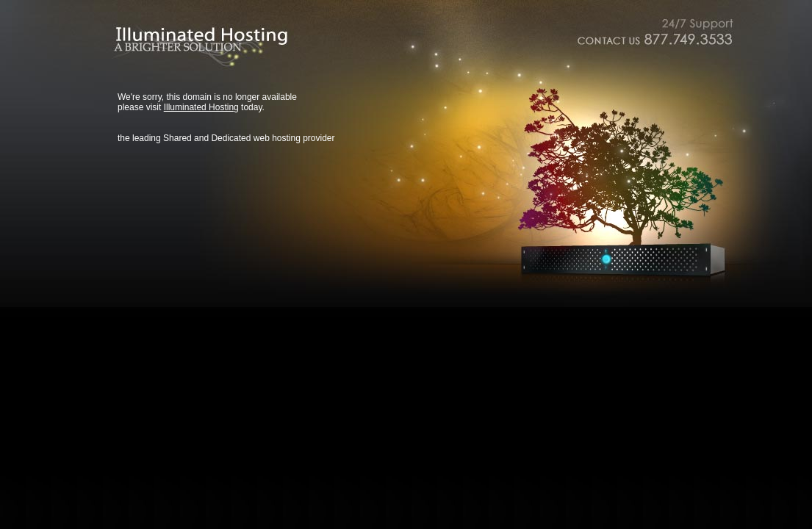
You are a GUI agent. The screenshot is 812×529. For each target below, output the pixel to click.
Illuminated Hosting (201, 107)
